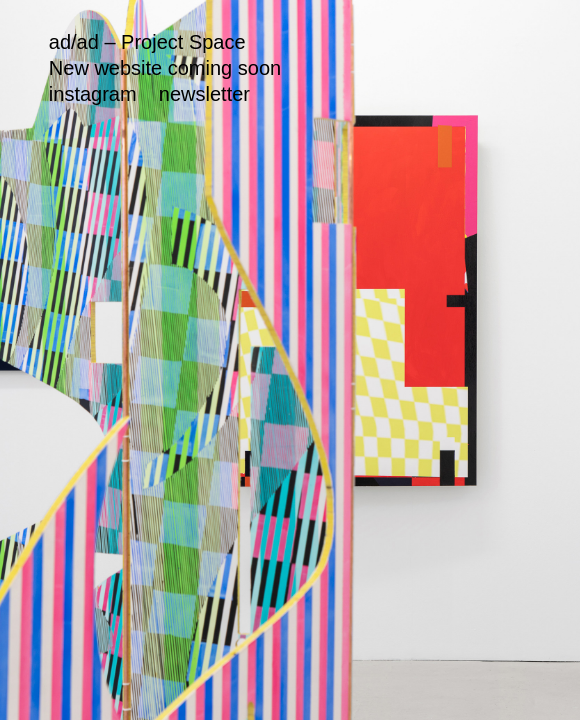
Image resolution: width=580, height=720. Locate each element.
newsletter (204, 94)
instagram (93, 94)
